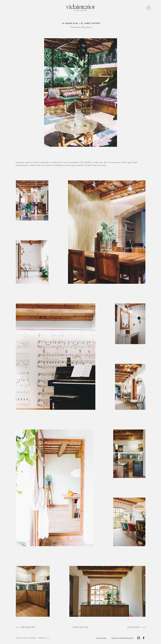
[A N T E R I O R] (28, 627)
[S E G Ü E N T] (134, 627)
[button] (148, 8)
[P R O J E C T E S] (81, 627)
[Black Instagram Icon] (139, 638)
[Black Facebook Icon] (144, 638)
